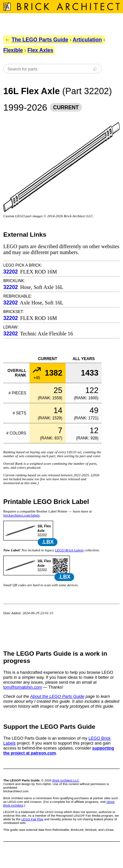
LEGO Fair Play (32, 819)
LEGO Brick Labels (69, 550)
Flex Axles (41, 50)
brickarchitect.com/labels (21, 515)
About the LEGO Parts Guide (57, 696)
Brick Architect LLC (66, 780)
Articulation (87, 40)
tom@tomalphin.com (23, 687)
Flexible (13, 50)
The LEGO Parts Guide (40, 40)
